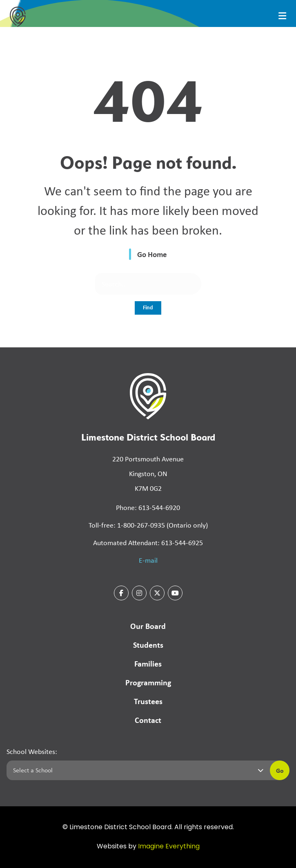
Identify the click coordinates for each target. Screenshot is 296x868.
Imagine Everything (169, 847)
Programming (148, 682)
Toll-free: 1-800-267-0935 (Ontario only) (148, 525)
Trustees (148, 701)
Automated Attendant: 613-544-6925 (148, 543)
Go (280, 770)
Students (148, 645)
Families (148, 663)
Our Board (148, 626)
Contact (148, 720)
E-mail (148, 560)
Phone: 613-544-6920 (148, 508)
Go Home (152, 254)
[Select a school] (137, 770)
